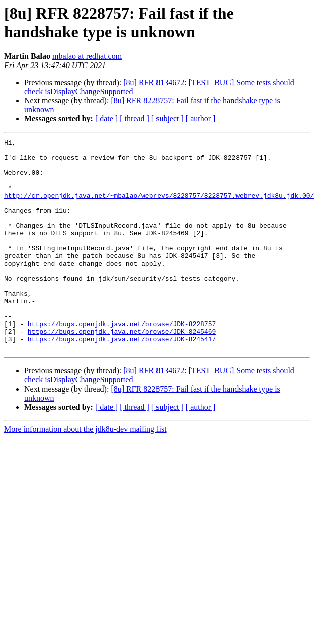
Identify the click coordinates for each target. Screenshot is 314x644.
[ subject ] (168, 119)
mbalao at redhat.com (87, 56)
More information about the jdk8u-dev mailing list (85, 471)
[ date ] (106, 119)
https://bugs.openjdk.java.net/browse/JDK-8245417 (122, 379)
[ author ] (201, 119)
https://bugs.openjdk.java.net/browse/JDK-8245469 (122, 370)
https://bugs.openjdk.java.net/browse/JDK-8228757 (122, 361)
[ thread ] (135, 119)
